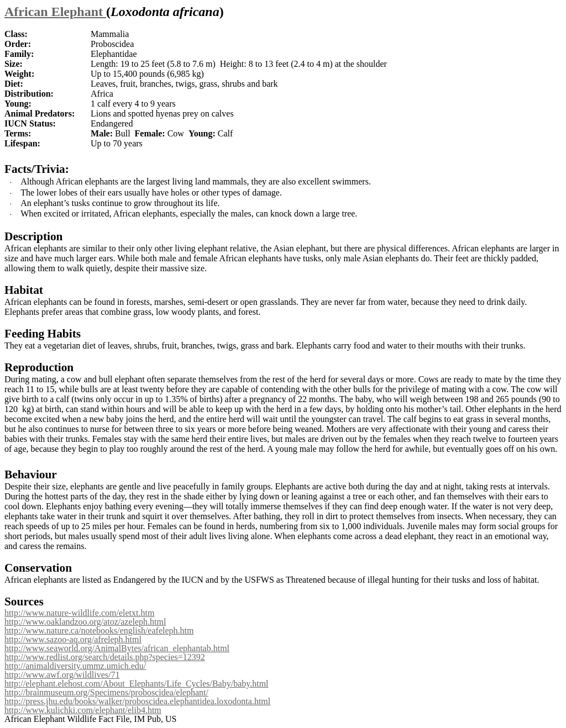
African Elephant (55, 12)
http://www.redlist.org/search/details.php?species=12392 (105, 657)
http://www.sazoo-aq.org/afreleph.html (73, 639)
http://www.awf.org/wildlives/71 (62, 675)
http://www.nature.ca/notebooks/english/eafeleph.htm (99, 631)
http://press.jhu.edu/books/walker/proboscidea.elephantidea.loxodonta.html (137, 701)
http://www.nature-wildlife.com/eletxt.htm (79, 613)
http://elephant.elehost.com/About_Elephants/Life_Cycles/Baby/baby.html (137, 684)
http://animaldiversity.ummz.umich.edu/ (75, 666)
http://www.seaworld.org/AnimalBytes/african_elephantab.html (117, 648)
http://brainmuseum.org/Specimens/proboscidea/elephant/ (106, 692)
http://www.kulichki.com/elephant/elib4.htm (83, 710)
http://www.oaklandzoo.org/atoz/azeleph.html (85, 622)
